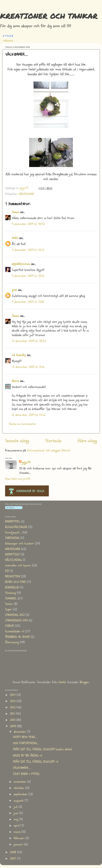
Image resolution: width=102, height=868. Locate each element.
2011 (13, 714)
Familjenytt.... (13, 533)
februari (20, 838)
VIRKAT (10, 626)
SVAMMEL (11, 598)
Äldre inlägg (87, 441)
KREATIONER (26, 194)
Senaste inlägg (17, 441)
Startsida (53, 441)
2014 (13, 695)
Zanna (16, 212)
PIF (7, 571)
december (20, 732)
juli (16, 807)
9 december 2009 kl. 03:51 (28, 276)
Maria (15, 381)
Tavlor (9, 604)
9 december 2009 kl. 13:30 (28, 302)
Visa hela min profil (18, 479)
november (20, 782)
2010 (13, 720)
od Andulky (19, 355)
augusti (19, 801)
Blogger (84, 682)
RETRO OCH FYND (15, 582)
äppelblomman (21, 264)
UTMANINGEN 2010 (16, 620)
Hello (15, 238)
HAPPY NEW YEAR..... (25, 737)
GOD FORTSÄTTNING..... (26, 743)
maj (17, 819)
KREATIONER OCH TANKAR (49, 16)
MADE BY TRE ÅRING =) (28, 756)
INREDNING (12, 538)
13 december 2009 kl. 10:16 (28, 367)
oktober (20, 788)
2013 (13, 701)
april (17, 826)
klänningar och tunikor (20, 544)
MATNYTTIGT (12, 554)
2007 (13, 859)
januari (19, 844)
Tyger (8, 609)
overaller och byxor (18, 566)
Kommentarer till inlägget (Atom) (49, 451)
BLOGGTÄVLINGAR (16, 527)
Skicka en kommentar (23, 424)
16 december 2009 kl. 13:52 (29, 415)
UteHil (62, 682)
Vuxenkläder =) (15, 631)
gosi (14, 290)
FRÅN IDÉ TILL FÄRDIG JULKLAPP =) (36, 762)
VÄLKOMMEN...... (22, 768)
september (21, 794)
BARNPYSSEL (13, 522)
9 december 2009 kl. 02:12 (28, 250)
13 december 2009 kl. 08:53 (29, 341)
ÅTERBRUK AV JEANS (17, 637)
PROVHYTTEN (13, 576)
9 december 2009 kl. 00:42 (28, 224)
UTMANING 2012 (15, 615)
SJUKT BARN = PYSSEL (26, 774)
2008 (13, 852)
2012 (13, 707)
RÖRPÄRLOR (12, 588)
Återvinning (12, 642)
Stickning (10, 593)
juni (16, 813)
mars (18, 832)
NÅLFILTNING (13, 560)
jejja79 (26, 462)
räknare (8, 41)
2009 (13, 726)
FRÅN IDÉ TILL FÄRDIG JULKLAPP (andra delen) (42, 749)
